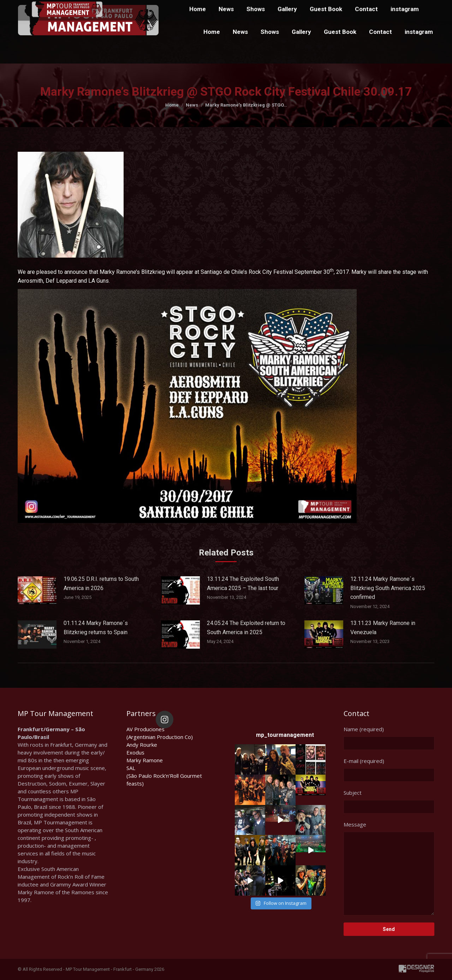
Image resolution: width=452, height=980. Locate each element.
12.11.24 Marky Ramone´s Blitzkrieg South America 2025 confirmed (388, 588)
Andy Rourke (142, 745)
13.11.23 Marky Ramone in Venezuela (383, 628)
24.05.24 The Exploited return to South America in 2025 (246, 628)
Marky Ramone (145, 760)
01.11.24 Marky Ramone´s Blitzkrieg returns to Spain (96, 628)
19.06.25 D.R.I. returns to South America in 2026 (101, 584)
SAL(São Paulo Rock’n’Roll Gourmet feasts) (164, 776)
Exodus (135, 752)
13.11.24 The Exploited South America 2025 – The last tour (243, 584)
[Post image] (37, 590)
